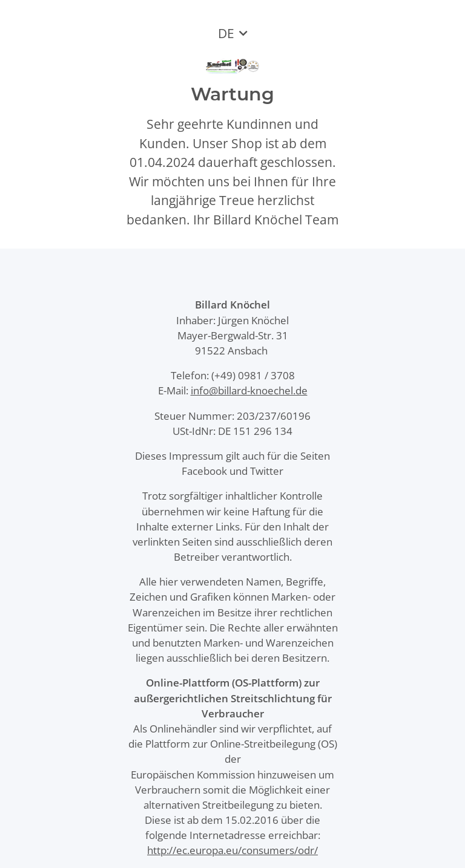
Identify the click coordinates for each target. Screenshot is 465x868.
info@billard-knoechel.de (249, 390)
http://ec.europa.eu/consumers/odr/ (232, 850)
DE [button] (226, 33)
